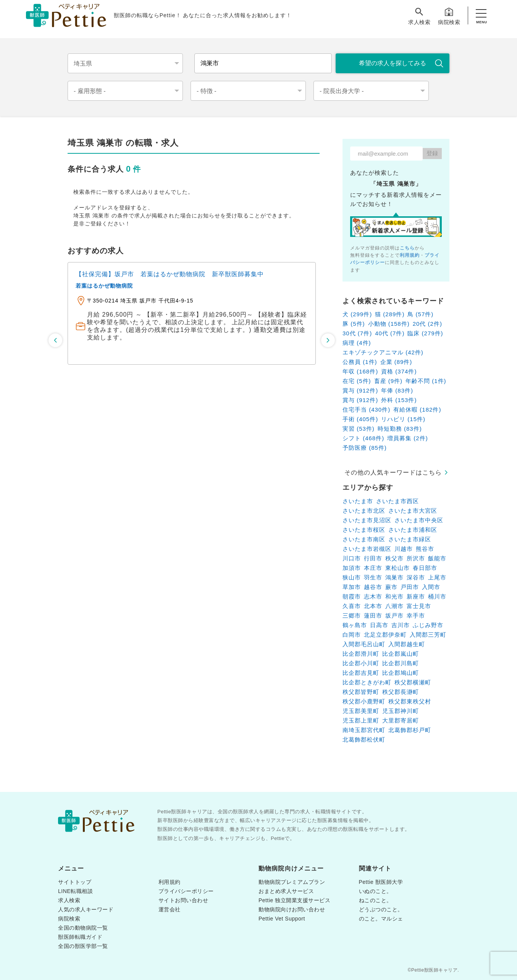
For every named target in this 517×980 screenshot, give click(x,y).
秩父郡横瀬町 (413, 682)
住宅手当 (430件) (366, 410)
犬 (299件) (357, 314)
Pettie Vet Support (282, 919)
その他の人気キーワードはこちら (393, 472)
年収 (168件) (360, 371)
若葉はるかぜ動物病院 (104, 286)
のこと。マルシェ (381, 919)
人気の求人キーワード (86, 909)
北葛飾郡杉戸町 (410, 730)
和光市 (394, 596)
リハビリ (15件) (403, 419)
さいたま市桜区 (364, 530)
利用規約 (410, 255)
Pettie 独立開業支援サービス (294, 900)
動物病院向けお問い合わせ (292, 909)
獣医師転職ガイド (80, 937)
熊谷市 (425, 549)
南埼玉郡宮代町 (364, 730)
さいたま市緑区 (410, 539)
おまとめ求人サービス (286, 891)
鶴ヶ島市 (355, 625)
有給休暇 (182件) (417, 410)
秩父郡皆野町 (361, 692)
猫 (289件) (390, 314)
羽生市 (373, 577)
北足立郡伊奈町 (385, 635)
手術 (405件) (360, 419)
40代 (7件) (390, 333)
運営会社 (170, 909)
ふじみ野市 (428, 625)
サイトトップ (75, 882)
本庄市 (373, 568)
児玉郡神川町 (401, 711)
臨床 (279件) (425, 333)
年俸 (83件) (397, 390)
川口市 (352, 558)
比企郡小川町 (361, 663)
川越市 (404, 549)
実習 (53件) (359, 429)
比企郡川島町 (401, 663)
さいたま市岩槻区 (367, 549)
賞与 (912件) (360, 390)
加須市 (352, 568)
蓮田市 (373, 616)
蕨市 (391, 587)
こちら (407, 248)
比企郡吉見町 (361, 673)
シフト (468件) (363, 438)
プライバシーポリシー (186, 891)
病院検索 (449, 16)
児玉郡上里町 (361, 720)
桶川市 (437, 596)
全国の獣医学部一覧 (83, 946)
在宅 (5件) (357, 381)
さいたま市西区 (397, 501)
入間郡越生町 (407, 644)
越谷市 (373, 587)
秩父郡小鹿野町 (364, 701)
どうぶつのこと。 (381, 909)
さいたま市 (358, 501)
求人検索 (419, 16)
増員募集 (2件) (408, 438)
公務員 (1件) (360, 362)
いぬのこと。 (376, 891)
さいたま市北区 (364, 511)
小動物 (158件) (389, 324)
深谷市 (416, 577)
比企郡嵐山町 (401, 654)
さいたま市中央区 (419, 520)
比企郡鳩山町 (401, 673)
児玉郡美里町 (361, 711)
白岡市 (352, 635)
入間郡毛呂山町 (364, 644)
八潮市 (394, 606)
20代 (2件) (427, 324)
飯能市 (437, 558)
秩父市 (394, 558)
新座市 (416, 596)
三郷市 (352, 616)
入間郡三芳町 (428, 635)
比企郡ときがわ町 (367, 682)
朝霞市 (352, 596)
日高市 (379, 625)
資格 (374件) (399, 371)
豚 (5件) (354, 324)
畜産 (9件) (389, 381)
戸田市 (410, 587)
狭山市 (352, 577)
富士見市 (419, 606)
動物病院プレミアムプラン (292, 882)
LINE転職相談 (75, 891)
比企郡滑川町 (361, 654)
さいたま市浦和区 (413, 530)
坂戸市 (394, 616)
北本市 (373, 606)
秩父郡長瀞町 (401, 692)
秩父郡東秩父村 (410, 701)
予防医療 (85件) (365, 448)
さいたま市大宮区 (413, 511)
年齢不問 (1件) (426, 381)
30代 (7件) (357, 333)
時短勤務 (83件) (400, 429)
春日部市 (425, 568)
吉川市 (401, 625)
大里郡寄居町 (401, 720)
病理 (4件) (357, 343)
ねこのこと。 (376, 900)
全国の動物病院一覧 (83, 928)
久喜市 (352, 606)
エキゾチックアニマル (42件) (383, 352)
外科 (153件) (399, 400)
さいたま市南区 (364, 539)
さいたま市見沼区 (367, 520)
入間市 (431, 587)
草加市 (352, 587)
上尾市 (437, 577)
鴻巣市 (394, 577)
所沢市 (416, 558)
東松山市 (397, 568)
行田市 (373, 558)
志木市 (373, 596)
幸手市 (416, 616)
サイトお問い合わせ (183, 900)
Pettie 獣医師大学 (381, 882)
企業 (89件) (396, 362)
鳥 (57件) (420, 314)
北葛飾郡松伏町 (364, 739)
